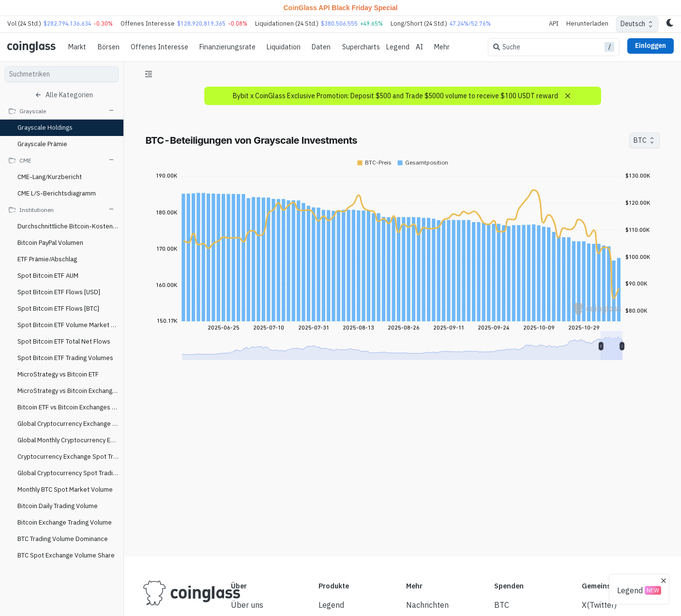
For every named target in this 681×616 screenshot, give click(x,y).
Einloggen (651, 45)
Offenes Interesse (159, 47)
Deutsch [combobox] (633, 24)
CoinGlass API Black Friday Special (340, 8)
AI (419, 47)
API (554, 23)
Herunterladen (587, 23)
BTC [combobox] (640, 140)
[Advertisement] (402, 513)
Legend (398, 47)
